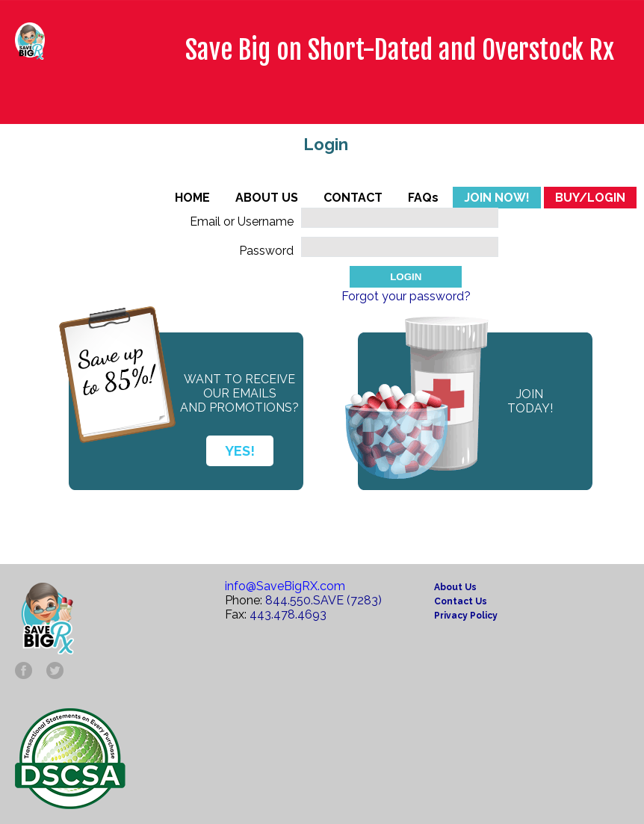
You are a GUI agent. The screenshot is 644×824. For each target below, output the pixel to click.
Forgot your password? (406, 296)
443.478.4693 (288, 614)
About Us (455, 587)
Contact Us (461, 601)
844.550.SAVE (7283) (323, 600)
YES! (240, 451)
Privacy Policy (466, 616)
